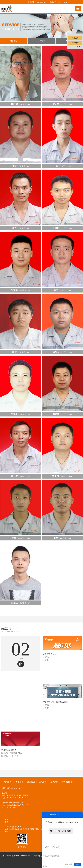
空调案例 (31, 782)
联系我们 (66, 782)
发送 (78, 865)
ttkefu (79, 47)
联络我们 (56, 847)
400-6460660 (26, 856)
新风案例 (54, 782)
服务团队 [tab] (14, 41)
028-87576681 (42, 2)
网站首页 (8, 782)
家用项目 (19, 782)
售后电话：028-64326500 (58, 2)
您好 (47, 847)
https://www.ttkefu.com (70, 822)
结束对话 (68, 864)
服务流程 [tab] (41, 41)
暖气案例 (43, 782)
